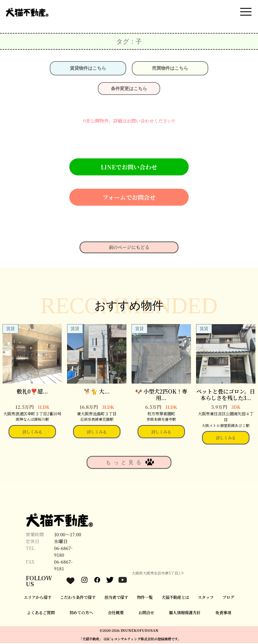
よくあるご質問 (41, 614)
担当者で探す (116, 598)
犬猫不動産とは (175, 598)
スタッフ (206, 598)
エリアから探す (38, 598)
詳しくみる (32, 432)
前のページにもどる (129, 248)
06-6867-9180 (63, 553)
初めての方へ (81, 614)
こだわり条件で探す (78, 598)
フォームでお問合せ (129, 198)
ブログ (228, 598)
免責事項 (223, 614)
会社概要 (116, 614)
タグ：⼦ (129, 42)
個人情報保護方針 (185, 614)
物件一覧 (145, 598)
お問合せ (146, 614)
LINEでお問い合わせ (129, 168)
